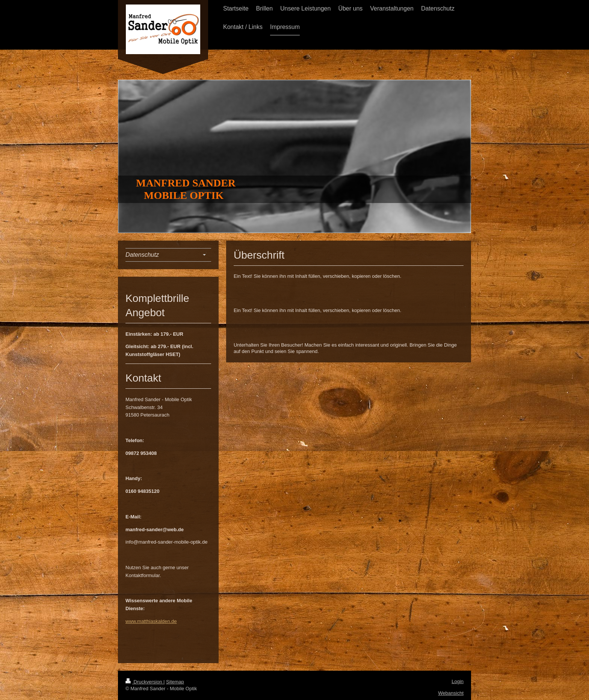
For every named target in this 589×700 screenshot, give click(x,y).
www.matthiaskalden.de (151, 621)
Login (458, 681)
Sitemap (175, 682)
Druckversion (144, 682)
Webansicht (451, 693)
